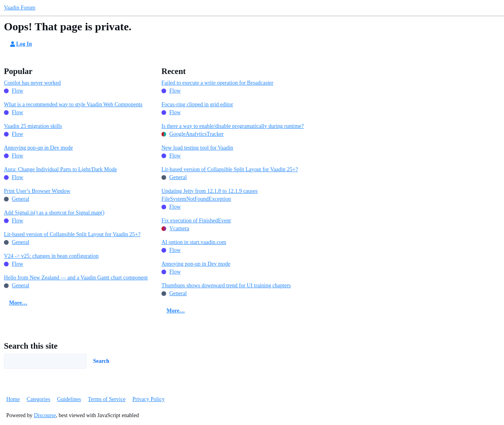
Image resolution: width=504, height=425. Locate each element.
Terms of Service (107, 399)
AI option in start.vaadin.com (194, 242)
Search (101, 361)
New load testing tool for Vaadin (197, 148)
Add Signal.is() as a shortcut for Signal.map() (54, 213)
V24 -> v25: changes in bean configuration (51, 256)
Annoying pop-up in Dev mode (38, 148)
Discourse (45, 415)
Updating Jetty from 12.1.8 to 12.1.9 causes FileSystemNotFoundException (209, 195)
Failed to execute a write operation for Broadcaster (217, 83)
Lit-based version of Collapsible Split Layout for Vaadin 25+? (72, 234)
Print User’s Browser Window (37, 191)
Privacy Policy (148, 399)
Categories (39, 399)
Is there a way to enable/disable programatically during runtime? (233, 126)
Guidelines (69, 399)
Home (13, 399)
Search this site (31, 346)
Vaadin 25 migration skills (33, 126)
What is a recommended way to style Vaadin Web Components (73, 104)
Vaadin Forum (20, 8)
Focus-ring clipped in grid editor (197, 104)
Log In (20, 44)
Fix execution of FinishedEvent (196, 221)
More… (18, 303)
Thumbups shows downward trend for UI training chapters (226, 285)
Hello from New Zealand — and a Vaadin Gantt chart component (76, 278)
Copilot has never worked (32, 83)
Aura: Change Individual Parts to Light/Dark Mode (60, 169)
